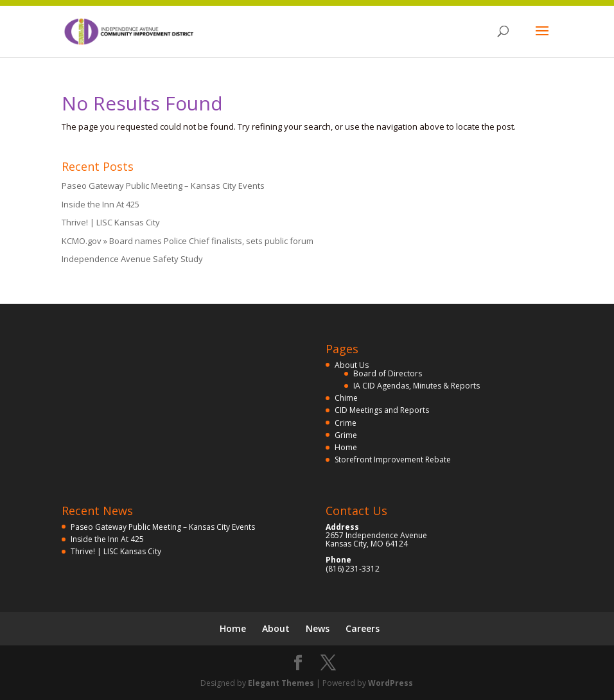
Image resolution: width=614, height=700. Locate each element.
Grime (346, 435)
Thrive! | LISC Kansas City (111, 222)
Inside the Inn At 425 (101, 204)
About (276, 628)
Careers (363, 628)
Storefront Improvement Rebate (393, 459)
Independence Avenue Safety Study (132, 259)
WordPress (390, 683)
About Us (352, 365)
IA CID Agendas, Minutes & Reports (417, 386)
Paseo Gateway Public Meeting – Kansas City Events (163, 186)
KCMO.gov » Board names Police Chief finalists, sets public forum (188, 241)
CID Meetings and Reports (382, 410)
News (318, 628)
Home (346, 447)
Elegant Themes (281, 683)
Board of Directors (388, 373)
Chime (346, 398)
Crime (346, 423)
